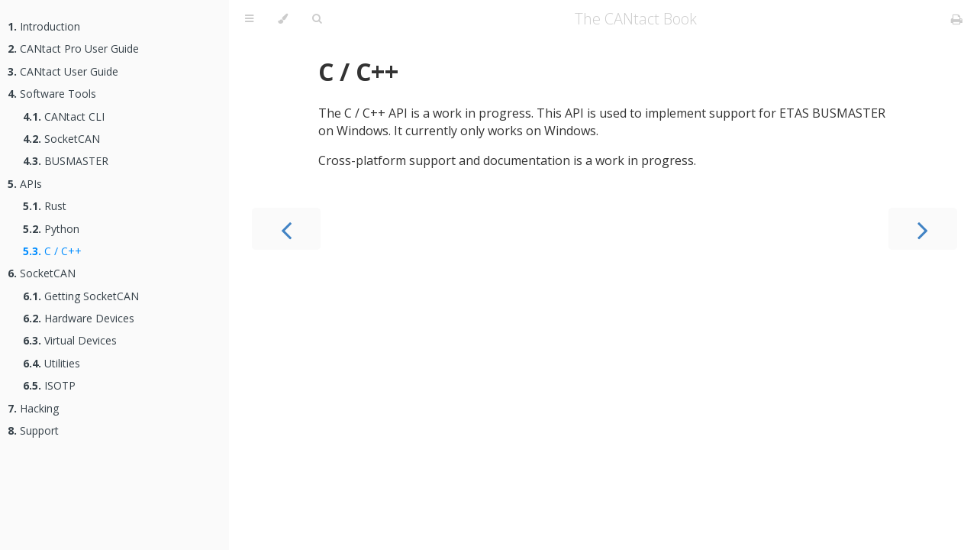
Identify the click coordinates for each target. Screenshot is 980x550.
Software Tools (52, 94)
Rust (45, 206)
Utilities (52, 363)
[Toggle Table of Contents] (249, 19)
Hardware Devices (79, 318)
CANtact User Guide (63, 71)
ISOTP (49, 385)
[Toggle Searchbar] (317, 19)
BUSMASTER (66, 161)
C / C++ (52, 251)
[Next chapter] (923, 229)
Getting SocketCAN (81, 296)
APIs (25, 184)
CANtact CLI (64, 116)
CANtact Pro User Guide (73, 49)
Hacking (33, 408)
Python (51, 229)
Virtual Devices (70, 340)
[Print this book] (957, 19)
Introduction (44, 26)
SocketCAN (61, 139)
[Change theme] (283, 19)
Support (33, 430)
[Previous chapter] (286, 229)
